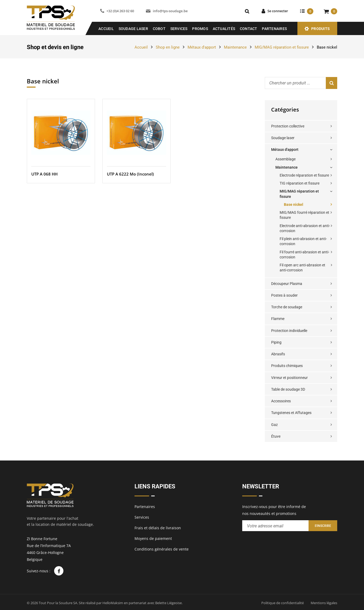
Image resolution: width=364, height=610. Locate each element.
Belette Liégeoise (168, 603)
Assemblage (285, 159)
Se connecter (278, 11)
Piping (276, 342)
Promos (200, 29)
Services (179, 29)
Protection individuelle (289, 331)
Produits (320, 29)
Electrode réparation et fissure (304, 175)
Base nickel (294, 204)
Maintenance (235, 47)
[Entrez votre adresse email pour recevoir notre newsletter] (275, 526)
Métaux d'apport (202, 47)
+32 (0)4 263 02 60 (120, 11)
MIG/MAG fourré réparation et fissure (304, 215)
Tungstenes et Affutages (291, 413)
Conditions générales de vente (162, 549)
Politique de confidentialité (283, 603)
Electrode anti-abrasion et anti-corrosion (305, 228)
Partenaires (274, 29)
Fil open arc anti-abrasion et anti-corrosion (302, 268)
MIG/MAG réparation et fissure (282, 47)
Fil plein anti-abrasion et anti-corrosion (303, 241)
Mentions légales (324, 603)
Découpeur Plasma (287, 284)
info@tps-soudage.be (170, 11)
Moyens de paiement (153, 538)
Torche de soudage (287, 307)
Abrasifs (278, 354)
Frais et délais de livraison (158, 528)
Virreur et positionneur (289, 378)
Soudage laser (283, 138)
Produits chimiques (287, 366)
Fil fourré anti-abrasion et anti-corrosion (304, 255)
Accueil (106, 29)
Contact (249, 29)
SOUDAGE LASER (133, 29)
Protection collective (288, 126)
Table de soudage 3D (288, 389)
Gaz (274, 425)
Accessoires (281, 401)
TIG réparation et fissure (300, 183)
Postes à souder (284, 295)
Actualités (224, 29)
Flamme (278, 319)
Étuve (276, 436)
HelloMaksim (113, 603)
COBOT (159, 29)
